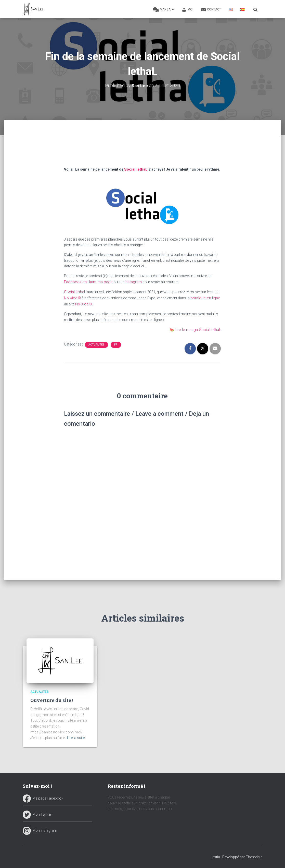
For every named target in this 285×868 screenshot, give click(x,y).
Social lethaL (135, 169)
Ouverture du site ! (52, 700)
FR (116, 342)
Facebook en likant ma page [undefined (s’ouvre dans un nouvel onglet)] (86, 281)
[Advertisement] (143, 149)
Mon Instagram (40, 830)
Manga (163, 10)
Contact (211, 10)
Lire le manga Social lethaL (200, 327)
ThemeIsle (254, 857)
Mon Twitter (37, 814)
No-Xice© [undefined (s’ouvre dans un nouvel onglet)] (72, 296)
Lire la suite (76, 738)
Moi (187, 10)
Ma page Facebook (43, 798)
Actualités (96, 342)
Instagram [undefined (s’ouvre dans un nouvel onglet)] (129, 281)
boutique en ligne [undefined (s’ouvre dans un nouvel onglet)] (203, 296)
